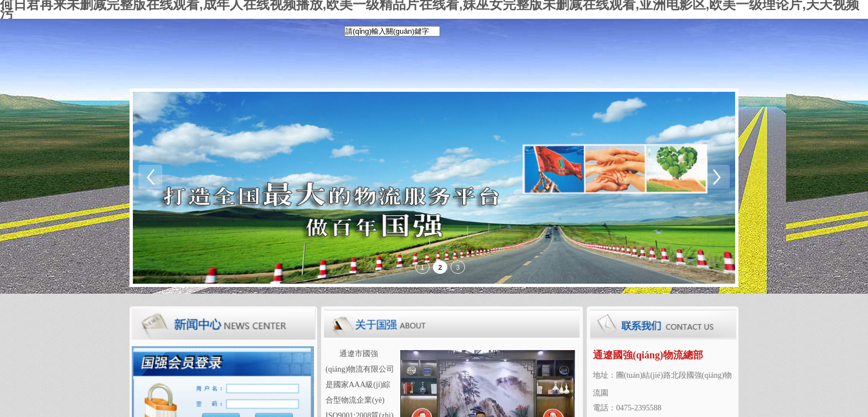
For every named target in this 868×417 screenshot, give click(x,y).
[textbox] (392, 31)
